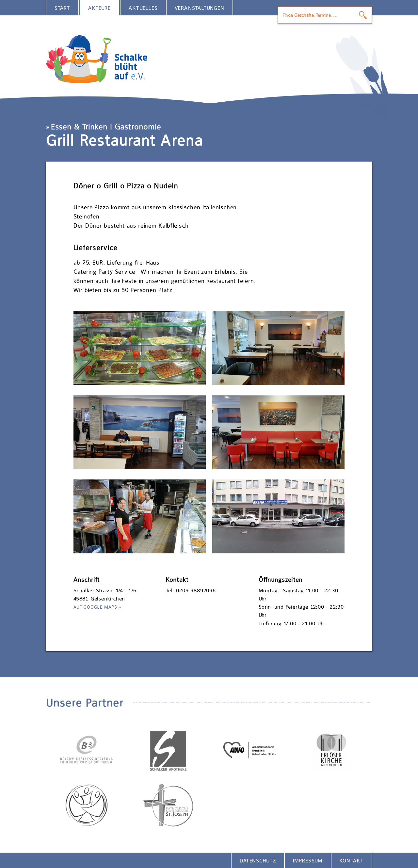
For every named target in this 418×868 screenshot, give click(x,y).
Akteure (100, 8)
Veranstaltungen (200, 8)
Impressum (308, 861)
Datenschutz (258, 861)
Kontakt (352, 861)
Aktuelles (143, 8)
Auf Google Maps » (97, 607)
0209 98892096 (196, 590)
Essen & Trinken (79, 127)
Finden (363, 15)
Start (62, 8)
